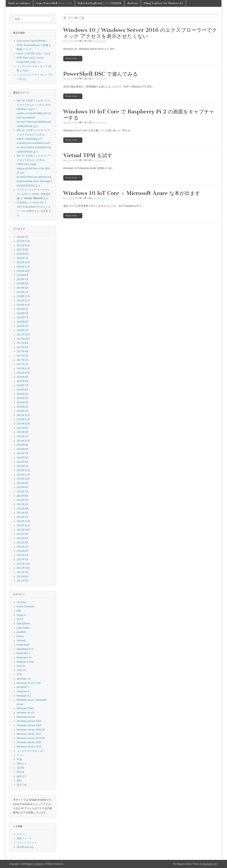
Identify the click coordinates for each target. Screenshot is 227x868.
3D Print (21, 602)
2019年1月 (23, 292)
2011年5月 (23, 581)
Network (21, 640)
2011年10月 (23, 568)
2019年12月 (23, 262)
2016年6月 (23, 390)
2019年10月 (23, 271)
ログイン (22, 834)
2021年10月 (23, 245)
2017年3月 (23, 356)
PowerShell (23, 645)
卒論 (19, 759)
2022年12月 (23, 241)
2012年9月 (23, 534)
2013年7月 (23, 491)
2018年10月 (23, 305)
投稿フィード (24, 838)
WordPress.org (25, 847)
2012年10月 (23, 530)
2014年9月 (23, 445)
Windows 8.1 (24, 696)
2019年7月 (23, 279)
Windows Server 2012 (29, 734)
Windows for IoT (26, 713)
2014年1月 (23, 466)
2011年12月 (23, 564)
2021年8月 (23, 250)
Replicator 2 (23, 653)
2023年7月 (23, 237)
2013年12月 (23, 470)
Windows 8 (23, 691)
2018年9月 (23, 309)
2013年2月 (23, 513)
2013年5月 (23, 500)
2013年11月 (23, 475)
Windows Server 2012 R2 (31, 738)
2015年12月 (23, 415)
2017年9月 (23, 343)
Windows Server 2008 (29, 725)
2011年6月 (23, 576)
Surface (21, 666)
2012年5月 (23, 542)
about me (133, 3)
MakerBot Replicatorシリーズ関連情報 (100, 3)
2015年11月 (23, 419)
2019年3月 (23, 288)
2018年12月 (23, 296)
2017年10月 (23, 339)
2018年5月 (23, 326)
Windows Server (26, 717)
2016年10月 (23, 373)
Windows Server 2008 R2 (31, 730)
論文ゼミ (22, 776)
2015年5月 (23, 428)
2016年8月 (23, 381)
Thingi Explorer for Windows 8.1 (163, 3)
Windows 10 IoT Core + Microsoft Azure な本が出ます (132, 193)
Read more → (73, 58)
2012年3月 (23, 551)
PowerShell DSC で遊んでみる (101, 74)
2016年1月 (23, 411)
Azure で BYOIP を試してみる (34, 54)
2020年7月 (23, 258)
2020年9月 (23, 254)
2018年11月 (23, 301)
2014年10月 (23, 441)
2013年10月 (23, 479)
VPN (19, 674)
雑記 (19, 781)
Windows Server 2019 (29, 747)
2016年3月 (23, 402)
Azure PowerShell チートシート (54, 3)
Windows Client (25, 708)
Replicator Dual (25, 662)
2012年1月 (23, 559)
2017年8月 (23, 347)
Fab (19, 611)
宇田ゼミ (22, 764)
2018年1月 (23, 330)
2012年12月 (23, 521)
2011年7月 (23, 572)
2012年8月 (23, 538)
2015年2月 (23, 432)
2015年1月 (23, 436)
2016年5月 (23, 394)
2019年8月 (23, 275)
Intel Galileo (23, 628)
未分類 (20, 768)
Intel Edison (23, 624)
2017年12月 (23, 334)
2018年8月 (23, 313)
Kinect (20, 636)
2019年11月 (23, 267)
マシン (20, 755)
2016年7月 (23, 385)
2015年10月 (23, 424)
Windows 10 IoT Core (29, 683)
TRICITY (22, 670)
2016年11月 (23, 368)
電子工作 (22, 785)
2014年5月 (23, 462)
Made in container (19, 3)
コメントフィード (27, 843)
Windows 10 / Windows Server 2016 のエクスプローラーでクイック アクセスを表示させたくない (140, 33)
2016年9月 (23, 377)
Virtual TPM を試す (88, 155)
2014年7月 (23, 453)
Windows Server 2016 (29, 742)
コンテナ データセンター (31, 751)
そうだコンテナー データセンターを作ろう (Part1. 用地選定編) (34, 194)
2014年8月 (23, 449)
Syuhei (69, 41)
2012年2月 (23, 555)
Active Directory (26, 606)
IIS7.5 (20, 619)
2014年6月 (23, 458)
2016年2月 (23, 407)
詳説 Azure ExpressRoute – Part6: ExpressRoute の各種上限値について (34, 45)
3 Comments (100, 198)
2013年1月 (23, 517)
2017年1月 (23, 364)
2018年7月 (23, 317)
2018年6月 (23, 322)
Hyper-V (21, 615)
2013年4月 (23, 504)
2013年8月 (23, 487)
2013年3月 (23, 509)
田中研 (20, 772)
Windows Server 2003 (29, 721)
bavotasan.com (210, 864)
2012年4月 (23, 547)
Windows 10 (24, 679)
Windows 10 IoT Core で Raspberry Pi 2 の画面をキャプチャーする (139, 115)
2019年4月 (23, 283)
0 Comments (100, 41)
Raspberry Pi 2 (25, 649)
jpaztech (21, 632)
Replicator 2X (24, 657)
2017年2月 (23, 360)
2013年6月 (23, 496)
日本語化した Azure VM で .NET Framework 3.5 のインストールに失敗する (34, 207)
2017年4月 (23, 351)
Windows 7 (23, 687)
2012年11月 (23, 525)
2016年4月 (23, 398)
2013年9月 (23, 483)
